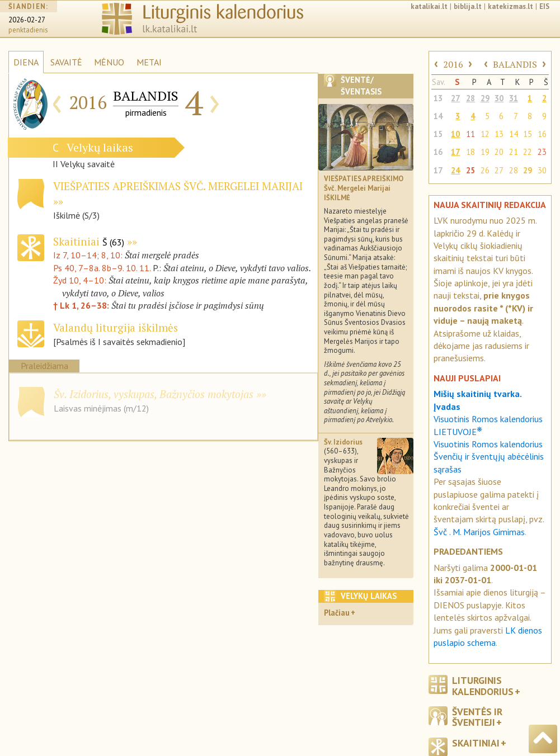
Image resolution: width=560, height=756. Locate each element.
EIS (544, 6)
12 (485, 134)
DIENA (26, 62)
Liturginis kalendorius (483, 686)
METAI (149, 62)
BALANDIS (515, 64)
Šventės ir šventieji (477, 717)
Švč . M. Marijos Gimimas (479, 532)
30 (499, 98)
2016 (453, 64)
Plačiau (337, 613)
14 (438, 116)
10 (455, 134)
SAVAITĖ (66, 62)
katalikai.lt (429, 6)
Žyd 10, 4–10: (81, 280)
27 (455, 98)
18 (470, 152)
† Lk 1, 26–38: (82, 305)
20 (499, 152)
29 (485, 98)
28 (470, 98)
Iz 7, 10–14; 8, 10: (89, 255)
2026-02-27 (27, 20)
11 (470, 134)
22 (528, 152)
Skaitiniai (89, 241)
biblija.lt (468, 6)
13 (438, 98)
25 (470, 170)
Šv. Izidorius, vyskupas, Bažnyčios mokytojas (154, 394)
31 (514, 98)
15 (438, 134)
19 (485, 152)
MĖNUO (109, 62)
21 (514, 152)
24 (455, 170)
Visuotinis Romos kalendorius (488, 444)
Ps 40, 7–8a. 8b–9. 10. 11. (102, 268)
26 (485, 170)
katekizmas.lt (510, 6)
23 (542, 152)
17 (455, 152)
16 (542, 134)
